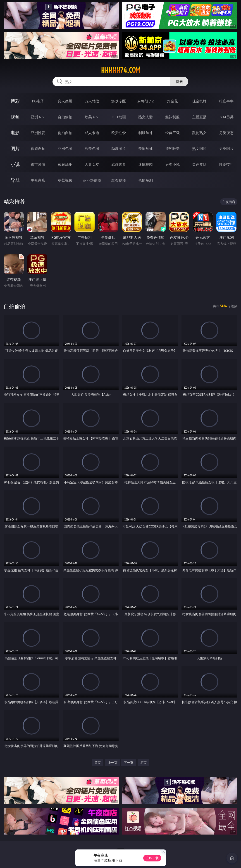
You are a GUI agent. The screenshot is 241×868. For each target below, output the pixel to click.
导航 (15, 180)
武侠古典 (119, 164)
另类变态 (226, 133)
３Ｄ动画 (119, 117)
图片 (15, 148)
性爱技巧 (226, 164)
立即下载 (152, 858)
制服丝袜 (146, 133)
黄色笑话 (199, 164)
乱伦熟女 (199, 133)
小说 (15, 164)
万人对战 (92, 101)
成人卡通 (92, 133)
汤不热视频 (92, 180)
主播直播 (199, 117)
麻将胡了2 (146, 101)
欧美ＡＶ (92, 117)
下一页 (129, 763)
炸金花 (172, 101)
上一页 (113, 763)
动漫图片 (119, 149)
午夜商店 (38, 180)
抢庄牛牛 (226, 101)
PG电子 (38, 101)
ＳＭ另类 (226, 117)
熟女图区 (199, 149)
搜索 (179, 82)
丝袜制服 (172, 117)
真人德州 (65, 101)
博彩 (15, 101)
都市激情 (38, 164)
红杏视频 (119, 180)
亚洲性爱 (38, 133)
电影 (15, 133)
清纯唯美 (172, 149)
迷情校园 (146, 164)
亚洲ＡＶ (38, 117)
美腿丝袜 (146, 149)
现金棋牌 (199, 101)
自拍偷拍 (65, 117)
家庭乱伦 (65, 164)
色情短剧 (146, 180)
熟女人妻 (146, 117)
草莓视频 (65, 180)
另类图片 (226, 149)
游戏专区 (119, 101)
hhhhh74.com (120, 70)
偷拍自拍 (65, 133)
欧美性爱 (119, 133)
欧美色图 (92, 149)
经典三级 (172, 133)
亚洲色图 (65, 149)
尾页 (143, 763)
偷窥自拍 (38, 149)
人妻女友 (92, 164)
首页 (98, 763)
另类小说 (172, 164)
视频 (15, 117)
